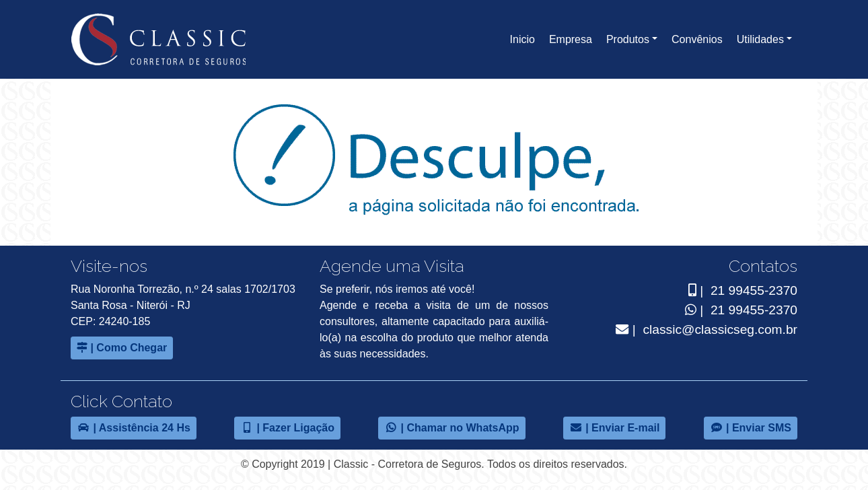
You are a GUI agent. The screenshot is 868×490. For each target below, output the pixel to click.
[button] (632, 40)
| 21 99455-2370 (740, 290)
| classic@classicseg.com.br (706, 329)
